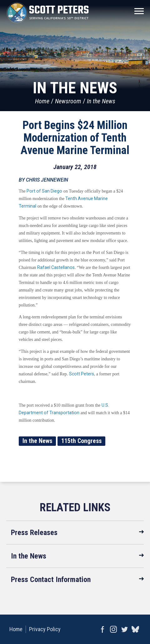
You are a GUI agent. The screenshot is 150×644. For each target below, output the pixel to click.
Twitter (124, 629)
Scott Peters (82, 374)
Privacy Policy (45, 629)
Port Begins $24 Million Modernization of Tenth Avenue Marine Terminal (75, 138)
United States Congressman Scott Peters (48, 13)
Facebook (102, 629)
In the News (101, 101)
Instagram (113, 629)
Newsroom (68, 101)
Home (42, 101)
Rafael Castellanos (56, 267)
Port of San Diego (44, 191)
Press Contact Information (51, 580)
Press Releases (34, 533)
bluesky (135, 629)
